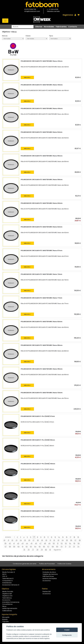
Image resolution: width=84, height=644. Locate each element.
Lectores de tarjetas (50, 578)
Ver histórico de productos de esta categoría (23, 556)
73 (74, 547)
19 (78, 537)
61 (23, 547)
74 (78, 547)
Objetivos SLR (7, 594)
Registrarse (68, 15)
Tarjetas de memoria (50, 574)
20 (4, 540)
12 (52, 537)
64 (35, 547)
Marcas (5, 36)
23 (17, 540)
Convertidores (7, 604)
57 (6, 547)
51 (58, 543)
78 (37, 550)
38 (80, 540)
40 (10, 543)
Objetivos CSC (7, 596)
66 (44, 547)
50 (54, 543)
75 (24, 550)
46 (36, 543)
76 (29, 550)
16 (67, 537)
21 (8, 540)
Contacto (73, 27)
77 (33, 550)
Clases (28, 36)
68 (53, 547)
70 (61, 547)
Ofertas (39, 27)
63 (31, 547)
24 (21, 540)
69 (57, 547)
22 (12, 540)
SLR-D (4, 574)
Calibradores (7, 611)
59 (14, 547)
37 (75, 540)
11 (48, 537)
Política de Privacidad (47, 564)
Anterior (8, 537)
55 (74, 543)
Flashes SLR (47, 591)
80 (46, 550)
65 (40, 547)
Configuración (67, 635)
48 (45, 543)
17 (70, 537)
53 (66, 543)
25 (25, 540)
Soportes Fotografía (9, 614)
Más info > (27, 77)
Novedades (49, 27)
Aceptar (67, 630)
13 (55, 537)
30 (46, 540)
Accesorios (47, 581)
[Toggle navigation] (5, 21)
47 (40, 543)
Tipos (51, 36)
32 (54, 540)
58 (10, 547)
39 (5, 543)
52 (62, 543)
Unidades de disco (49, 572)
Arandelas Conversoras (11, 602)
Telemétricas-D (8, 578)
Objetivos (5, 589)
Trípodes (6, 621)
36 (71, 540)
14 (59, 537)
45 (31, 543)
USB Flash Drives (48, 576)
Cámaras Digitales (9, 569)
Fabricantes (61, 27)
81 (50, 550)
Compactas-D (7, 581)
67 (48, 547)
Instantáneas (7, 583)
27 (34, 540)
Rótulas (5, 619)
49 (49, 543)
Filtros (14, 32)
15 (63, 537)
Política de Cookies (64, 564)
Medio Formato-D (9, 572)
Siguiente (57, 550)
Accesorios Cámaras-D (11, 585)
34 (63, 540)
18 (74, 537)
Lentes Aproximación (10, 608)
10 (44, 537)
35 (67, 540)
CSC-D (5, 576)
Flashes (45, 589)
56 (79, 543)
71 (66, 547)
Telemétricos (7, 598)
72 (70, 547)
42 (18, 543)
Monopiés (6, 617)
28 (38, 540)
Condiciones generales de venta (25, 564)
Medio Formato (8, 591)
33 (58, 540)
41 (14, 543)
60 (18, 547)
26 (29, 540)
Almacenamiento (49, 569)
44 (27, 543)
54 (70, 543)
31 (50, 540)
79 (42, 550)
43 (23, 543)
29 (42, 540)
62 (27, 547)
